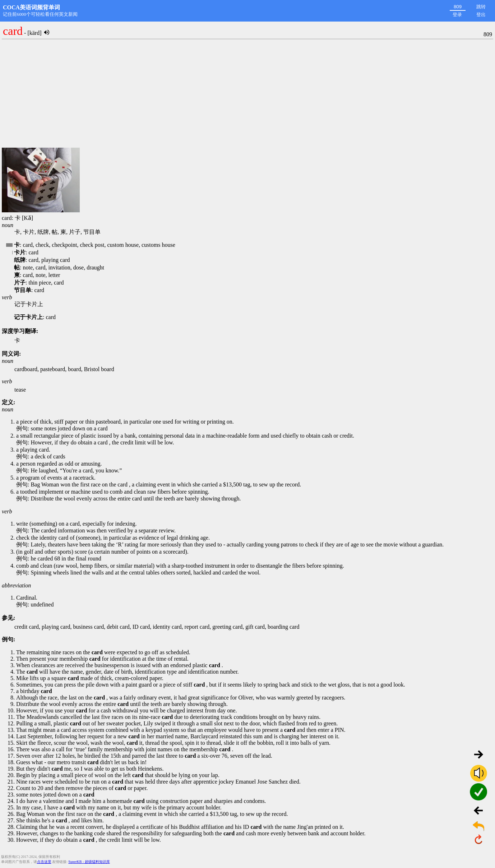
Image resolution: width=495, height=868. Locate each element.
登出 (481, 15)
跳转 (481, 7)
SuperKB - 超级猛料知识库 (89, 862)
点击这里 (44, 862)
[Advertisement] (247, 94)
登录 (457, 15)
